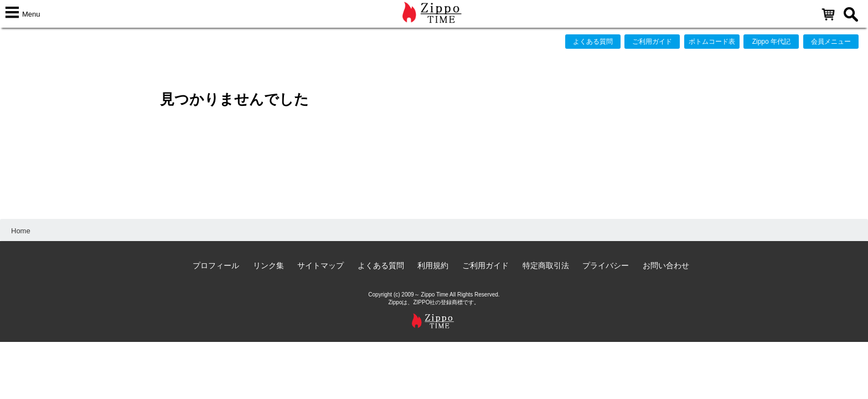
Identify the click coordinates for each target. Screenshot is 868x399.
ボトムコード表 (712, 42)
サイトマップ (321, 265)
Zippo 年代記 (771, 42)
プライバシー (606, 265)
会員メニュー (831, 42)
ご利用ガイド (652, 42)
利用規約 (433, 265)
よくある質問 (593, 42)
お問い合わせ (666, 265)
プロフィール (216, 265)
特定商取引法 (546, 265)
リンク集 (268, 265)
